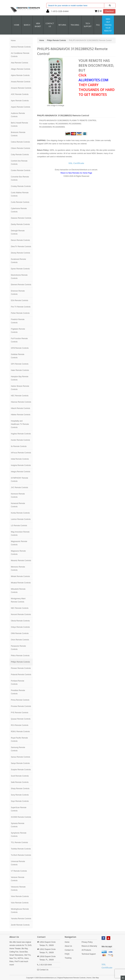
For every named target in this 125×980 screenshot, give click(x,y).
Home (17, 25)
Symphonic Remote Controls (19, 835)
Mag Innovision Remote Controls (20, 533)
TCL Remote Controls (19, 842)
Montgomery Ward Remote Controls (18, 600)
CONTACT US (50, 25)
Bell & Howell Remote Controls (19, 124)
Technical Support (89, 954)
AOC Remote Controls (20, 94)
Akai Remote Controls (20, 63)
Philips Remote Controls (20, 662)
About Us (68, 946)
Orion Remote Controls (20, 640)
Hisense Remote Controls (21, 402)
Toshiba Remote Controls (21, 849)
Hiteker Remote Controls (21, 415)
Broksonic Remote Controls (18, 134)
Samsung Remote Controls (18, 749)
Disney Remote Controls (20, 253)
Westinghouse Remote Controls (20, 911)
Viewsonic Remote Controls (18, 888)
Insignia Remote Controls (21, 465)
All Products (86, 950)
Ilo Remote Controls (19, 446)
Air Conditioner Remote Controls (20, 55)
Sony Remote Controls (20, 795)
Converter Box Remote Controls (20, 178)
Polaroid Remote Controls (21, 675)
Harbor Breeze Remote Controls (20, 388)
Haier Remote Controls (20, 370)
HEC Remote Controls (20, 396)
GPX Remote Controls (20, 364)
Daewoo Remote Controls (21, 218)
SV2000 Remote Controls (21, 817)
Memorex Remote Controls (18, 568)
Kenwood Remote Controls (18, 505)
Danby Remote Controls (20, 224)
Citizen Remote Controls (20, 148)
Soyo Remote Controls (20, 801)
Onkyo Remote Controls (20, 627)
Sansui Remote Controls (20, 757)
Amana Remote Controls (21, 82)
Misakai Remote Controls (21, 583)
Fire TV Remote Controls (21, 307)
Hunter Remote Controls (20, 440)
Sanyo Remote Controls (20, 763)
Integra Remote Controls (21, 472)
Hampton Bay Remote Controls (20, 378)
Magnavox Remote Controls (18, 553)
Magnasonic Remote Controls (19, 543)
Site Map (96, 978)
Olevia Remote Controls (20, 621)
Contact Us (44, 970)
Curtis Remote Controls (20, 202)
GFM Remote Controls (20, 348)
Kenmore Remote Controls (18, 495)
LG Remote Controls (19, 526)
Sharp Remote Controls (20, 789)
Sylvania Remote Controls (18, 825)
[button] (48, 12)
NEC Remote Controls (20, 608)
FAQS (67, 954)
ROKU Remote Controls (20, 732)
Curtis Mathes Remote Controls (20, 194)
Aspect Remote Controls (20, 107)
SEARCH (27, 25)
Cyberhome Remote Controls (19, 210)
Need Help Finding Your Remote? (108, 25)
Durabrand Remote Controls (18, 261)
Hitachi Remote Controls (20, 408)
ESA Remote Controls (20, 300)
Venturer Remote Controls (18, 879)
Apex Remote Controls (20, 101)
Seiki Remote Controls (20, 782)
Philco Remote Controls (20, 656)
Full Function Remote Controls (19, 340)
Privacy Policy (87, 942)
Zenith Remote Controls (20, 925)
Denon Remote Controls (20, 240)
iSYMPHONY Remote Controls (19, 480)
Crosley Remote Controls (21, 186)
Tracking (75, 25)
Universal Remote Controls (18, 863)
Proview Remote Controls (21, 706)
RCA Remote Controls (20, 725)
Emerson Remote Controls (18, 293)
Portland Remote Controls (18, 682)
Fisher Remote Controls (20, 313)
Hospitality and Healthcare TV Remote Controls (20, 424)
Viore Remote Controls (20, 896)
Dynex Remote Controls (20, 269)
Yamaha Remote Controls (21, 919)
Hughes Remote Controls (21, 434)
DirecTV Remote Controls (21, 247)
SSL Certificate (76, 163)
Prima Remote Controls (20, 700)
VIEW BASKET (38, 25)
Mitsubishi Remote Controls (18, 591)
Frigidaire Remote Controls (18, 331)
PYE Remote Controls (20, 713)
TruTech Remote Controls (21, 855)
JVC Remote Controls (19, 488)
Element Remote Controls (21, 285)
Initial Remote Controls (20, 459)
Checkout (109, 11)
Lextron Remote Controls (21, 519)
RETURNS (62, 25)
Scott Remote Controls (20, 776)
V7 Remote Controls (19, 871)
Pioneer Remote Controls (21, 668)
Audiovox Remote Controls (18, 115)
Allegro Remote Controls (21, 69)
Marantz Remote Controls (21, 561)
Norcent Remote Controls (21, 614)
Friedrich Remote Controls (18, 321)
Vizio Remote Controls (20, 903)
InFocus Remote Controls (21, 453)
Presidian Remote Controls (18, 692)
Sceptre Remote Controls (21, 770)
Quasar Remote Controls (21, 719)
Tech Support (88, 25)
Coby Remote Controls (20, 155)
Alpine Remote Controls (20, 75)
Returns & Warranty (89, 946)
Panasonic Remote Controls (18, 648)
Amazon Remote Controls (21, 88)
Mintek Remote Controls (20, 576)
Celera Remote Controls (20, 142)
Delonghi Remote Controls (18, 232)
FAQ (98, 25)
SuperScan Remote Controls (19, 809)
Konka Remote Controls (20, 513)
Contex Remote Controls (21, 170)
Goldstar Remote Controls (18, 356)
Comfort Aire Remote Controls (19, 163)
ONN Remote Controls (20, 633)
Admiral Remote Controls (21, 47)
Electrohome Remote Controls (19, 277)
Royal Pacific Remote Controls (19, 739)
